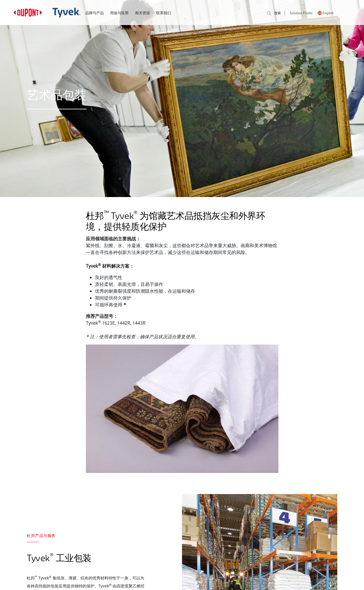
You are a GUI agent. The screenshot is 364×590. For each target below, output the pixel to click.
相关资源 (142, 13)
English (328, 14)
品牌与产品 (95, 13)
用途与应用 (119, 13)
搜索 (274, 14)
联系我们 (164, 13)
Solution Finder (301, 14)
